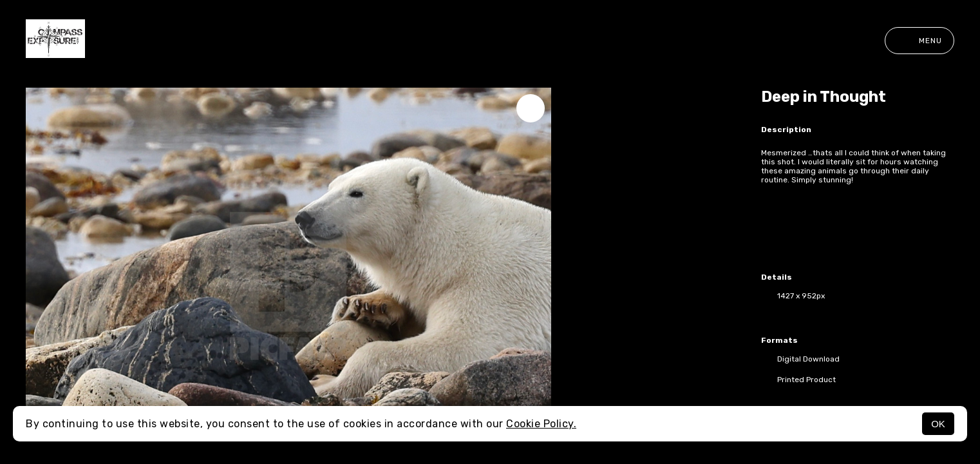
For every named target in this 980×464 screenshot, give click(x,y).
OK (938, 424)
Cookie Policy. (541, 424)
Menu (919, 41)
